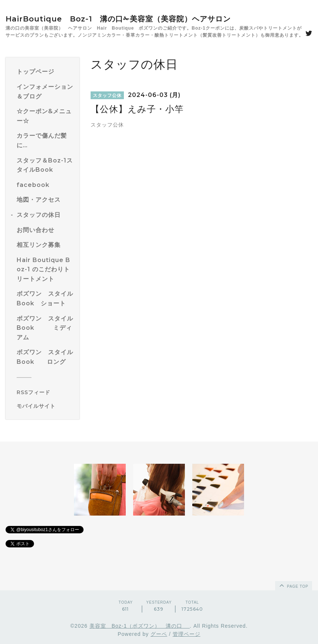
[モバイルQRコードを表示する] (45, 406)
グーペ (159, 634)
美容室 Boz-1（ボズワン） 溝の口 (140, 626)
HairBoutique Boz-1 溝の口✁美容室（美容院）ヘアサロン (118, 19)
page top (293, 585)
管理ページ (187, 634)
